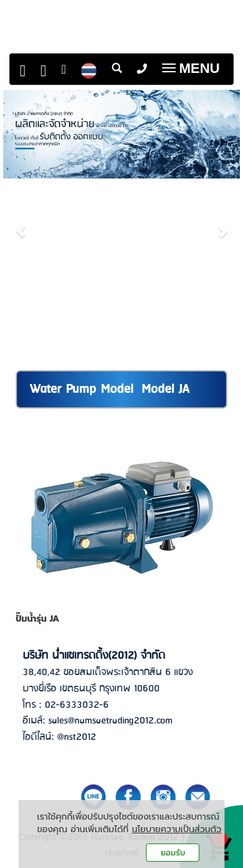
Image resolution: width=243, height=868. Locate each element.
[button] (21, 225)
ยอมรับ (173, 853)
